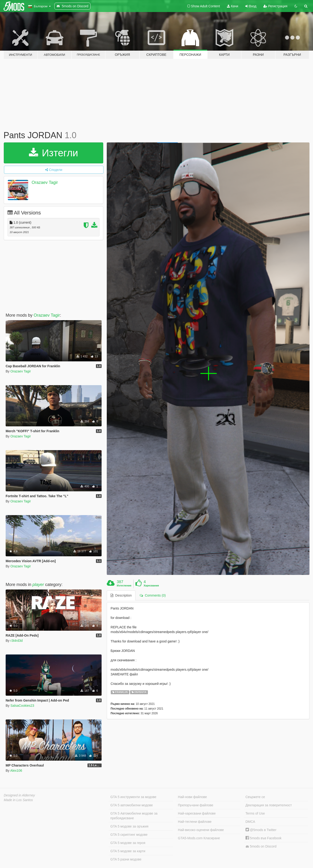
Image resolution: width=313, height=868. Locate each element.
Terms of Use (255, 813)
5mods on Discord (261, 846)
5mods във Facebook (263, 838)
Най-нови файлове (192, 797)
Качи (233, 6)
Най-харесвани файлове (197, 813)
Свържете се (255, 797)
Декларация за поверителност (269, 805)
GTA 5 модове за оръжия (129, 826)
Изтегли (53, 153)
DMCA (250, 822)
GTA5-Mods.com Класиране (199, 838)
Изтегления (124, 585)
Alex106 (16, 771)
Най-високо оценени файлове (201, 830)
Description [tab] (121, 595)
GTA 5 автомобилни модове (131, 805)
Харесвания (151, 585)
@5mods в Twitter (261, 830)
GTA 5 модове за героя (128, 843)
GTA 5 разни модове (126, 859)
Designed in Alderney (19, 795)
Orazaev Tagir (45, 182)
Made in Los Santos (18, 800)
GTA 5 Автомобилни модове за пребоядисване (134, 816)
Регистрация (275, 6)
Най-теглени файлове (195, 822)
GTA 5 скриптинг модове (129, 835)
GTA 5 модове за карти (128, 851)
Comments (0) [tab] (153, 595)
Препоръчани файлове (196, 805)
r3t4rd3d (16, 641)
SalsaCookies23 (22, 706)
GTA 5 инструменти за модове (133, 797)
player (38, 585)
